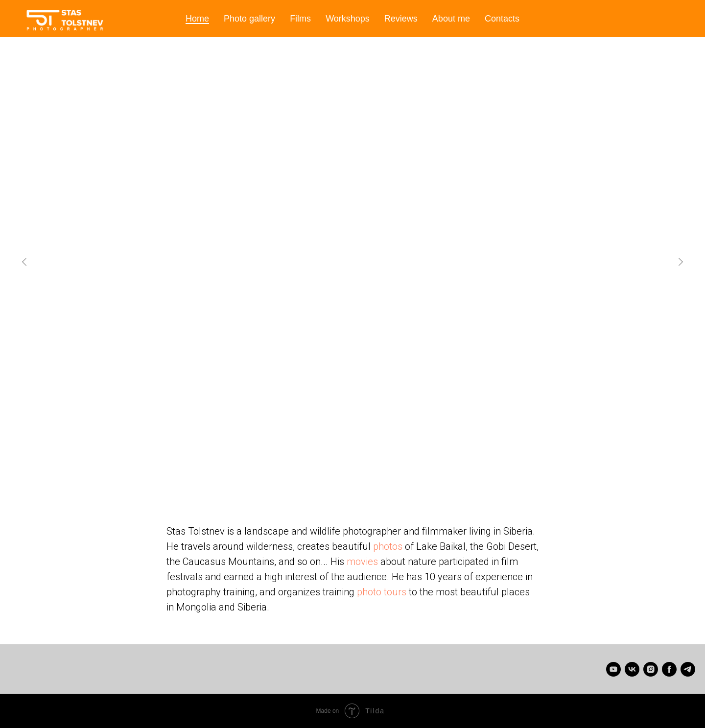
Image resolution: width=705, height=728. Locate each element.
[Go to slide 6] (333, 480)
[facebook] (669, 669)
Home (197, 19)
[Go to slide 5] (323, 480)
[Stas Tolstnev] (613, 669)
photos (388, 546)
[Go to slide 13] (401, 480)
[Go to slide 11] (382, 480)
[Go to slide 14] (411, 480)
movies (362, 562)
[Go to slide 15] (421, 480)
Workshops (348, 19)
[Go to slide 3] (304, 480)
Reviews (401, 19)
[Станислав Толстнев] (632, 669)
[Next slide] (681, 262)
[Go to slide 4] (313, 480)
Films (300, 19)
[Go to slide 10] (372, 480)
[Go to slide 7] (343, 480)
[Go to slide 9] (362, 480)
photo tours (382, 592)
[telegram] (688, 669)
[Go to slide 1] (284, 480)
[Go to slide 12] (392, 480)
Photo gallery (249, 19)
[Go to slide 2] (294, 480)
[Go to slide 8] (352, 480)
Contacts (502, 19)
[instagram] (651, 669)
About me (451, 19)
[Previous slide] (24, 262)
